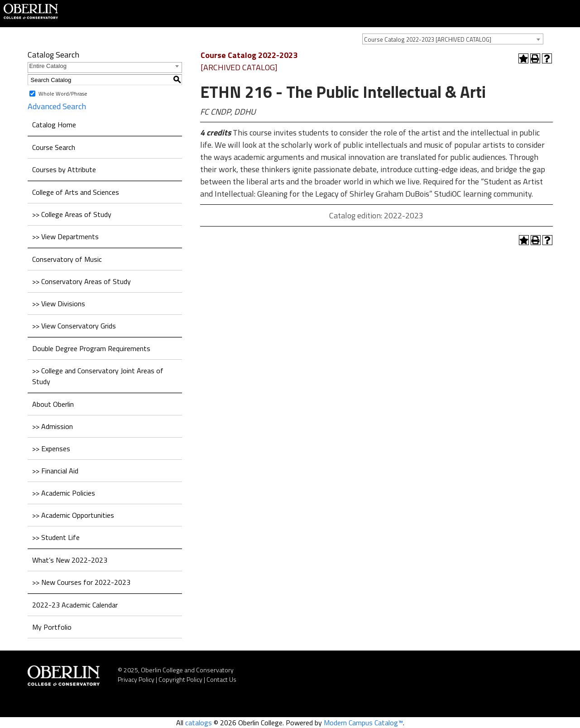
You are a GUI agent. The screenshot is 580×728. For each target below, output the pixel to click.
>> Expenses (51, 448)
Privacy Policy (136, 679)
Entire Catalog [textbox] (48, 66)
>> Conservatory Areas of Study (81, 281)
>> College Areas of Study (72, 214)
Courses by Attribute (64, 169)
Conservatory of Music (67, 259)
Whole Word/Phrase (63, 94)
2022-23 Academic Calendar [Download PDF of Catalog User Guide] (75, 605)
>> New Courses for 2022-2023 (81, 582)
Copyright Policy (180, 679)
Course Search (54, 147)
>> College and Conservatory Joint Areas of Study (98, 376)
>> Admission (53, 426)
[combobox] (453, 39)
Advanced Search (57, 106)
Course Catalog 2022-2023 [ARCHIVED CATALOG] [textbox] (428, 39)
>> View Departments (65, 236)
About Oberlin (53, 404)
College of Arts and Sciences (76, 192)
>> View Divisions (59, 304)
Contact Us (221, 679)
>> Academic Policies (64, 493)
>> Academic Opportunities (73, 515)
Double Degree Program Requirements (91, 348)
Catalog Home (54, 125)
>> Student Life (56, 537)
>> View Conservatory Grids (74, 326)
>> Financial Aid (55, 471)
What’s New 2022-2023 (70, 560)
